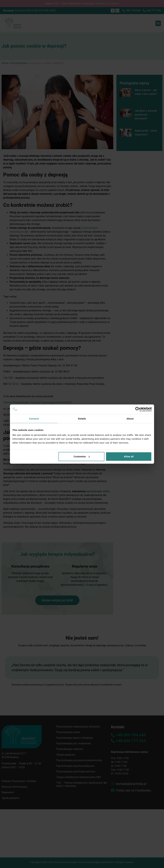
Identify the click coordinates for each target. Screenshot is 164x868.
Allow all (129, 456)
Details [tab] (82, 418)
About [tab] (130, 418)
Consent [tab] (34, 418)
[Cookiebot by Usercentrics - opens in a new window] (138, 409)
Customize (82, 456)
